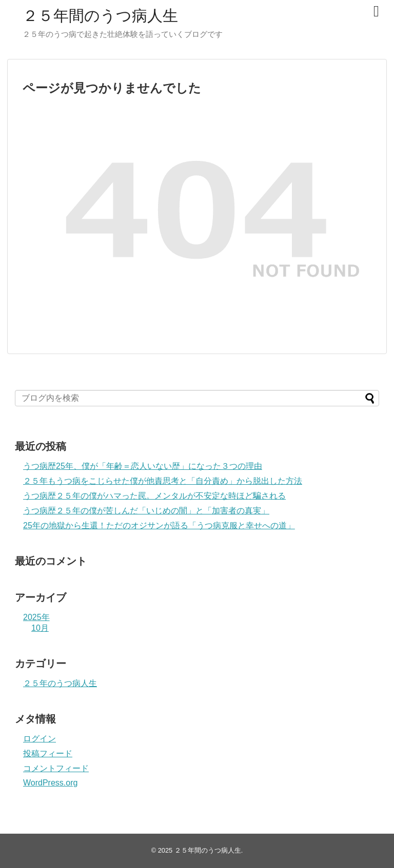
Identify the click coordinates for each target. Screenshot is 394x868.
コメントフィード (56, 768)
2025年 (36, 617)
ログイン (40, 739)
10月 (40, 628)
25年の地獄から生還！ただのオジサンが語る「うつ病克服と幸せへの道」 (159, 525)
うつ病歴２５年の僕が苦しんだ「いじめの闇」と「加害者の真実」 (146, 511)
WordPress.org (50, 783)
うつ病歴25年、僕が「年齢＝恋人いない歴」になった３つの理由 (143, 466)
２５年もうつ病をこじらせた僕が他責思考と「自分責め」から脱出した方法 (163, 481)
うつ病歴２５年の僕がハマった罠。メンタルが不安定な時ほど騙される (154, 496)
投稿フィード (48, 753)
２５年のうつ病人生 (60, 683)
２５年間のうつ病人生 (100, 16)
